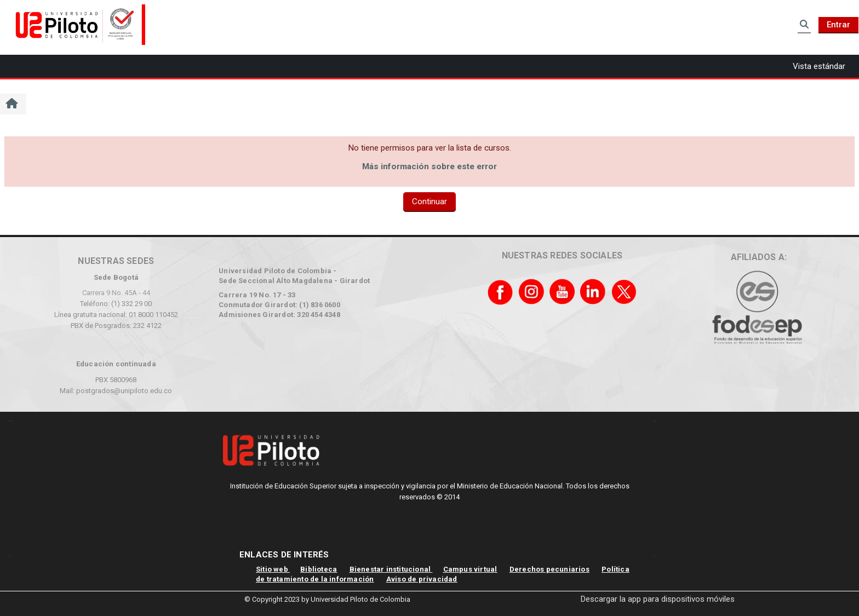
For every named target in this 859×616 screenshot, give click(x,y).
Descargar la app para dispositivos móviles (658, 599)
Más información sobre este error (429, 166)
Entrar (838, 25)
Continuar (429, 202)
